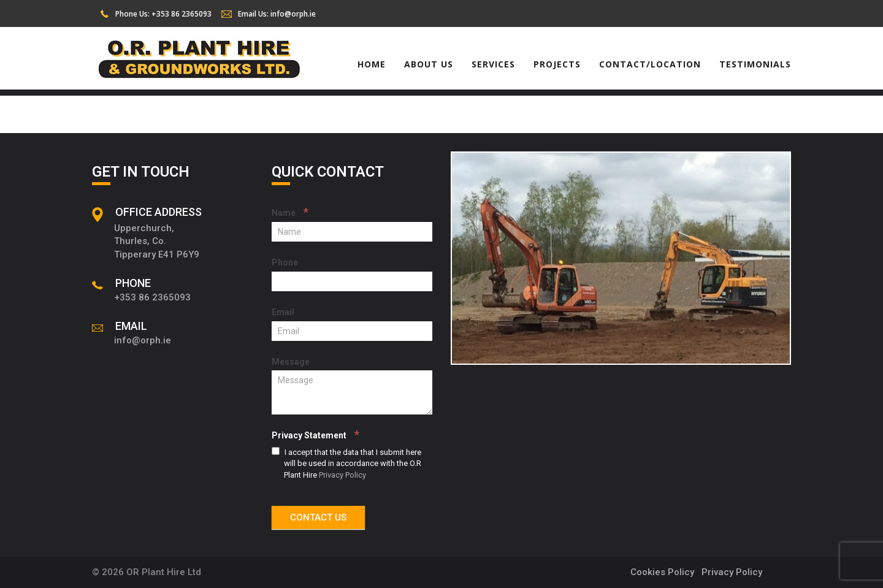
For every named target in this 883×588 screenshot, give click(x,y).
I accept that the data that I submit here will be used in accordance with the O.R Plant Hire (346, 463)
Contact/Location (650, 64)
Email (283, 312)
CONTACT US (318, 517)
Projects (557, 64)
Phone (285, 262)
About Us (429, 64)
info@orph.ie (293, 14)
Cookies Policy (662, 572)
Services (493, 64)
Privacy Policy (342, 475)
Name (290, 212)
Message (291, 362)
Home (372, 64)
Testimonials (755, 64)
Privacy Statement (315, 434)
